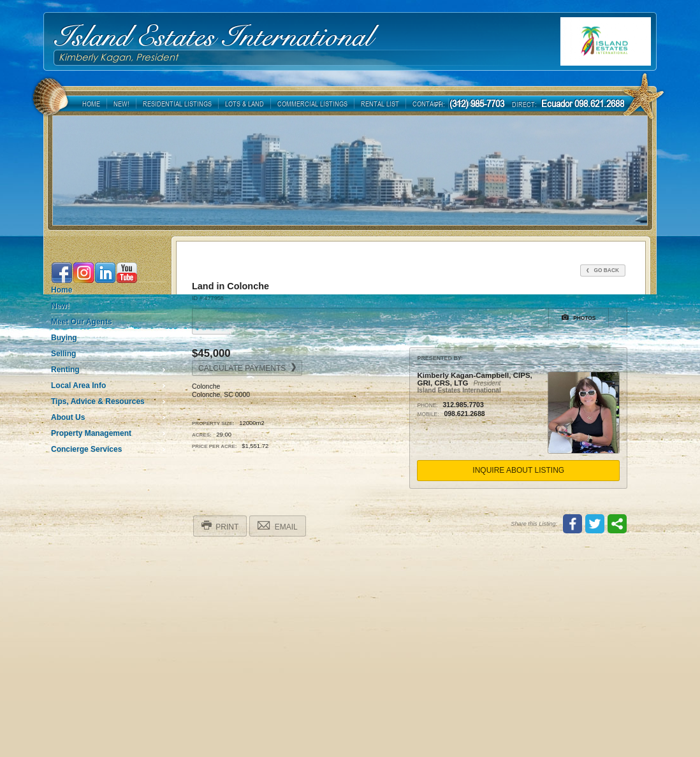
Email (277, 526)
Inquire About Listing (518, 470)
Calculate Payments (247, 368)
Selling (63, 354)
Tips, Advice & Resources (98, 401)
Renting (65, 370)
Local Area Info (78, 386)
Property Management (91, 433)
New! (60, 306)
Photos (579, 317)
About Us (68, 417)
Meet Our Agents (82, 322)
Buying (64, 338)
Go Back (603, 270)
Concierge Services (86, 449)
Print (220, 526)
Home (62, 290)
